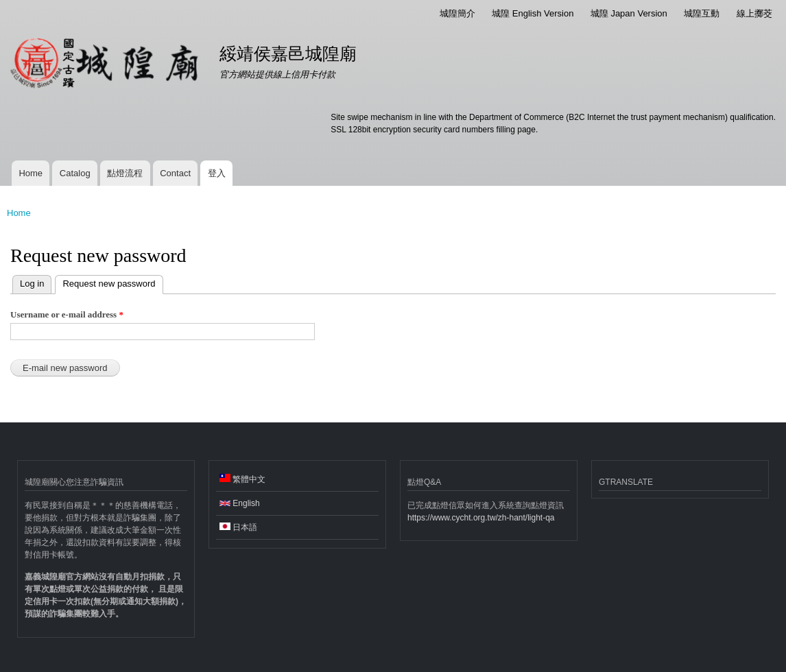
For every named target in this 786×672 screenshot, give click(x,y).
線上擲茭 (754, 13)
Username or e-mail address (67, 314)
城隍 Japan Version (629, 13)
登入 (217, 173)
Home (31, 173)
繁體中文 (242, 479)
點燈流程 (125, 173)
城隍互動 (702, 13)
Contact (175, 173)
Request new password (105, 282)
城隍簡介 (457, 13)
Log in (32, 284)
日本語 (238, 527)
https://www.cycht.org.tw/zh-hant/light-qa (481, 518)
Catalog (75, 173)
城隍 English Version (533, 13)
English (240, 503)
